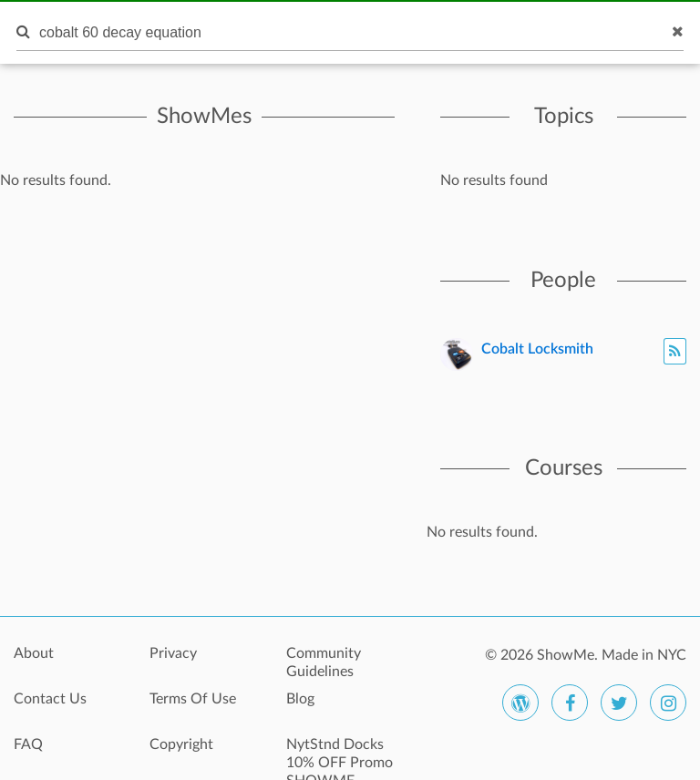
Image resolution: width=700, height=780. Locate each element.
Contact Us (50, 699)
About (34, 653)
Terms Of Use (193, 699)
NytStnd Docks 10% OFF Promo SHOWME (340, 754)
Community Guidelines (324, 662)
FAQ (28, 744)
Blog (300, 699)
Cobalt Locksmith (537, 349)
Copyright (181, 744)
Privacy (173, 653)
